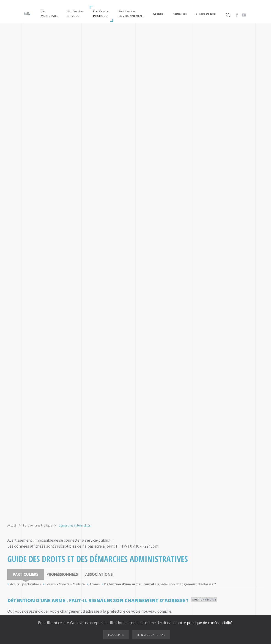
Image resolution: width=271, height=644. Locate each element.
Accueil (12, 525)
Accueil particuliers (25, 584)
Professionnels (62, 574)
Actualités (180, 14)
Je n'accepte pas (151, 635)
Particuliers (26, 574)
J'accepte (116, 635)
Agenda (158, 14)
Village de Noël (206, 14)
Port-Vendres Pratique (38, 525)
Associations (99, 574)
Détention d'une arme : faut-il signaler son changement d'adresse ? (160, 584)
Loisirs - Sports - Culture (65, 584)
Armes (94, 584)
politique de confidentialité (209, 623)
